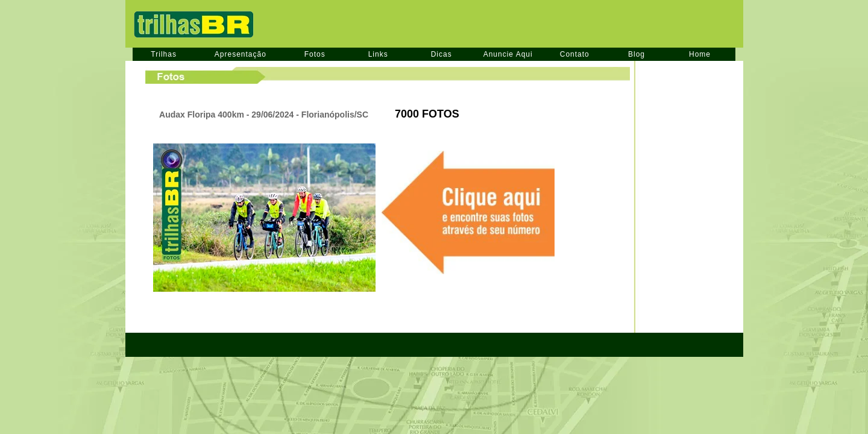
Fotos (315, 54)
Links (378, 54)
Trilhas (164, 54)
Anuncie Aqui (508, 54)
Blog (637, 54)
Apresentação (241, 54)
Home (700, 54)
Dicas (442, 54)
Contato (575, 54)
